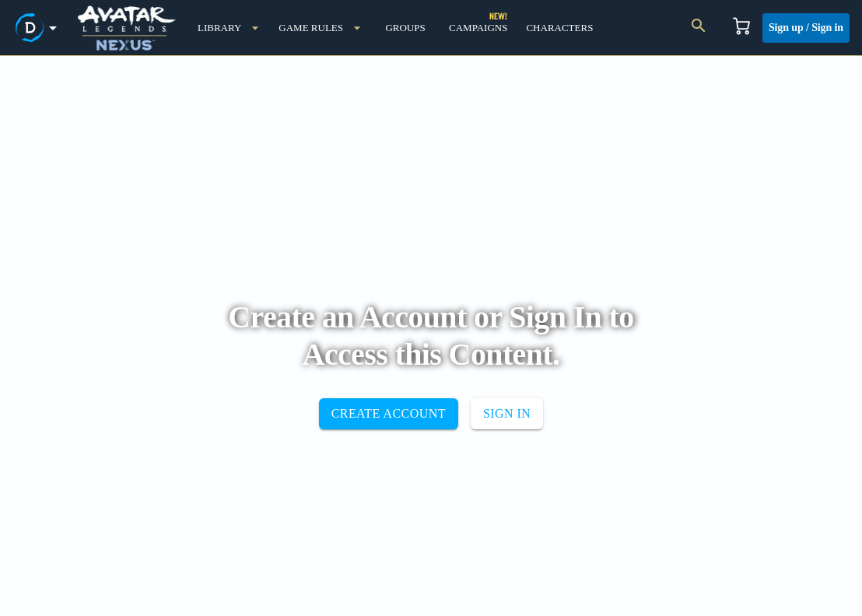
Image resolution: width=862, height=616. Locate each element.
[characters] (559, 28)
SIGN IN (507, 413)
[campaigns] (478, 28)
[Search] (699, 28)
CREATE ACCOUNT (389, 413)
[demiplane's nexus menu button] (39, 28)
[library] (229, 28)
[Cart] (741, 28)
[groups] (405, 28)
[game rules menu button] (320, 28)
